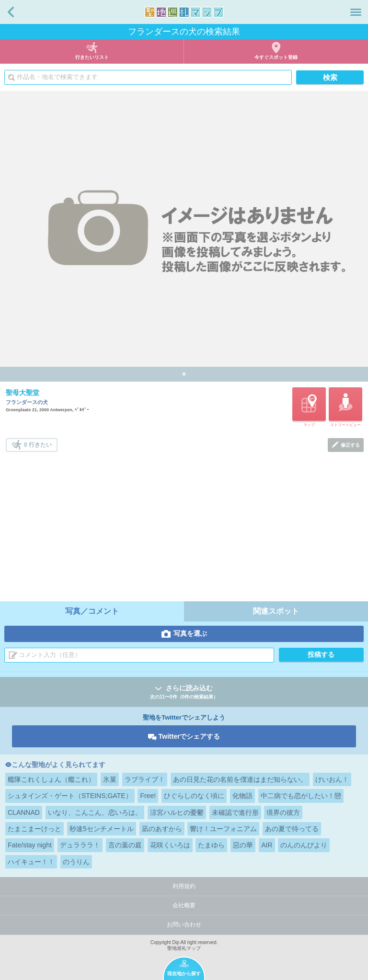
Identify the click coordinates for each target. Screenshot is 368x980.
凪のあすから (162, 829)
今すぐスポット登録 (276, 57)
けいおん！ (332, 779)
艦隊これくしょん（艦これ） (51, 779)
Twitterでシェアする (190, 736)
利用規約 (184, 886)
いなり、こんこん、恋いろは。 (95, 812)
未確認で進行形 (235, 812)
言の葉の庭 (125, 845)
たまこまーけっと (34, 829)
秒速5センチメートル (102, 829)
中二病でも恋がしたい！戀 (301, 796)
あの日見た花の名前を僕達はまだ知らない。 (240, 779)
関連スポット (276, 611)
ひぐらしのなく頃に (194, 796)
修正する (350, 445)
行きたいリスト (92, 57)
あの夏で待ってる (292, 829)
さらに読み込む (184, 693)
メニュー (356, 12)
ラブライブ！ (145, 779)
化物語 (242, 796)
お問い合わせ (184, 924)
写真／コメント (92, 611)
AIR (267, 845)
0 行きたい (38, 445)
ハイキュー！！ (31, 862)
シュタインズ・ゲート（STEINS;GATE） (70, 796)
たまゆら (211, 845)
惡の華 (243, 845)
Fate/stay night (30, 845)
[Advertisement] (185, 524)
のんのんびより (304, 845)
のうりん (76, 862)
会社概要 (184, 905)
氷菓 (110, 779)
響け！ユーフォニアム (223, 829)
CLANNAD (24, 812)
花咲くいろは (170, 845)
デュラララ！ (80, 845)
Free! (148, 796)
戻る (11, 12)
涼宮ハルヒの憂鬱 (177, 812)
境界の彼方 (283, 812)
